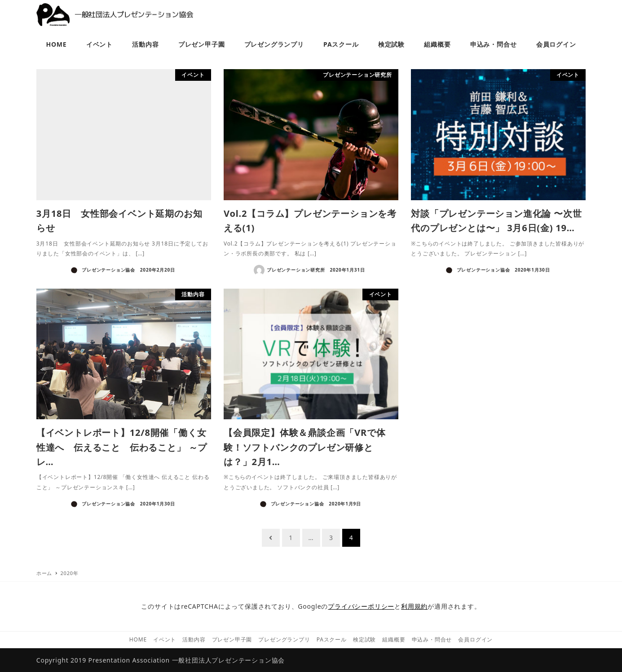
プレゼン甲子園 (232, 639)
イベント (165, 639)
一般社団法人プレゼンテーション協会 (229, 660)
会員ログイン (475, 639)
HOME (138, 639)
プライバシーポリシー (361, 606)
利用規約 (414, 606)
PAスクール (332, 639)
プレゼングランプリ (284, 639)
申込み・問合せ (432, 639)
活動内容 (194, 639)
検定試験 (364, 639)
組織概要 (394, 639)
